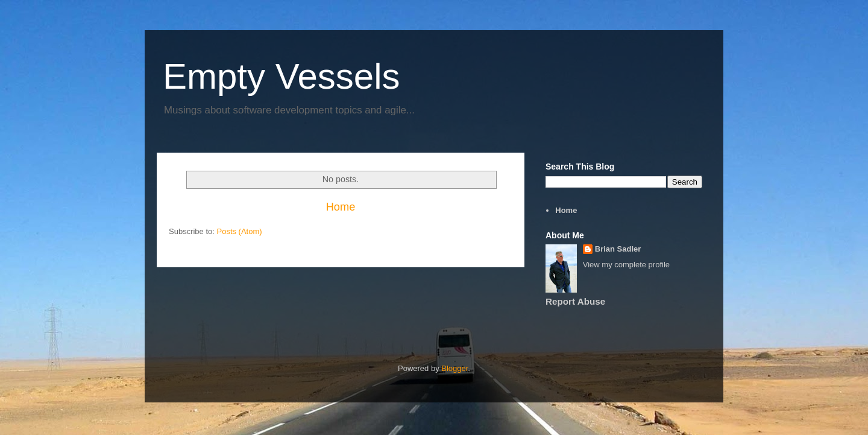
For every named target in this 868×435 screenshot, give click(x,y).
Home (341, 207)
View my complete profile (626, 265)
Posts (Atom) (240, 231)
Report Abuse (575, 301)
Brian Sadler (618, 249)
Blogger (454, 368)
